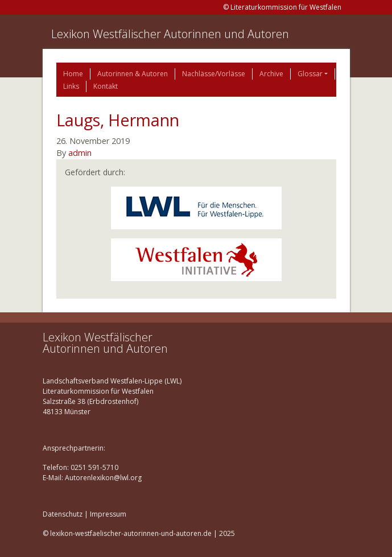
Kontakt (106, 86)
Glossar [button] (310, 74)
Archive (271, 74)
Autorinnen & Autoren (133, 74)
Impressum (108, 514)
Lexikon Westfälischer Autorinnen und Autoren (170, 34)
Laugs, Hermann (118, 120)
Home (73, 74)
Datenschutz (63, 514)
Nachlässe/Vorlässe (214, 74)
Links (71, 86)
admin (80, 153)
